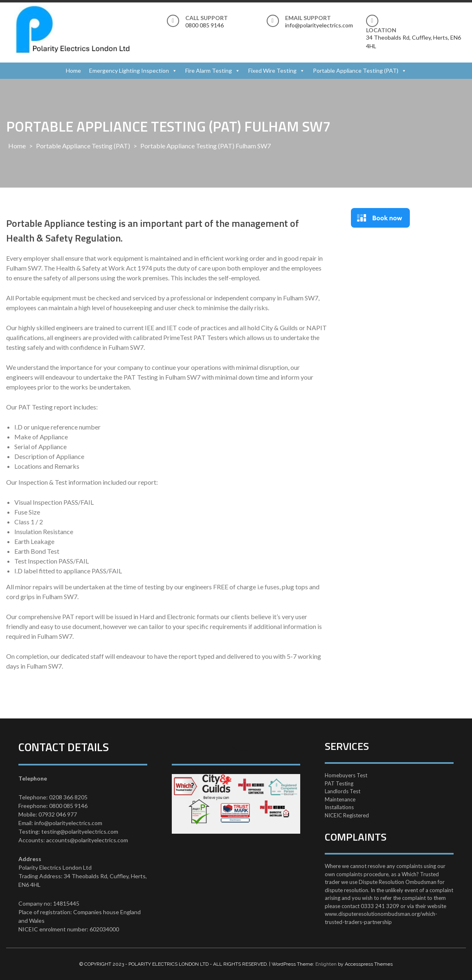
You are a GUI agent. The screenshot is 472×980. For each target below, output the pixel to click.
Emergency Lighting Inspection (129, 70)
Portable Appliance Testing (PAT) (356, 70)
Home (73, 70)
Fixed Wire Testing (272, 70)
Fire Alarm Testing (209, 70)
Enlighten (326, 964)
